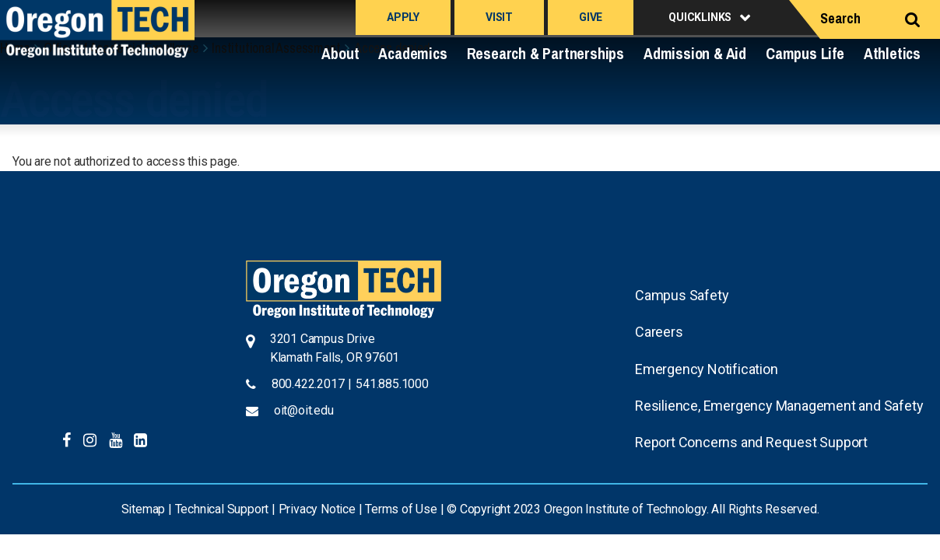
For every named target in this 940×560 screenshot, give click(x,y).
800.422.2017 (308, 384)
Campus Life (805, 53)
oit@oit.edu (304, 410)
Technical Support (222, 509)
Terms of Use (401, 509)
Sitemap (144, 509)
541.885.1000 (392, 384)
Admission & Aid (695, 53)
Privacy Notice (317, 509)
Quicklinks (700, 17)
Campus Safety (682, 295)
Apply (403, 17)
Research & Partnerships (545, 53)
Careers (659, 332)
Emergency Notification (707, 369)
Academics (412, 53)
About (340, 53)
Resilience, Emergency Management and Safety (779, 406)
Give (591, 17)
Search (840, 18)
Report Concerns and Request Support (751, 442)
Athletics (892, 53)
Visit (499, 17)
